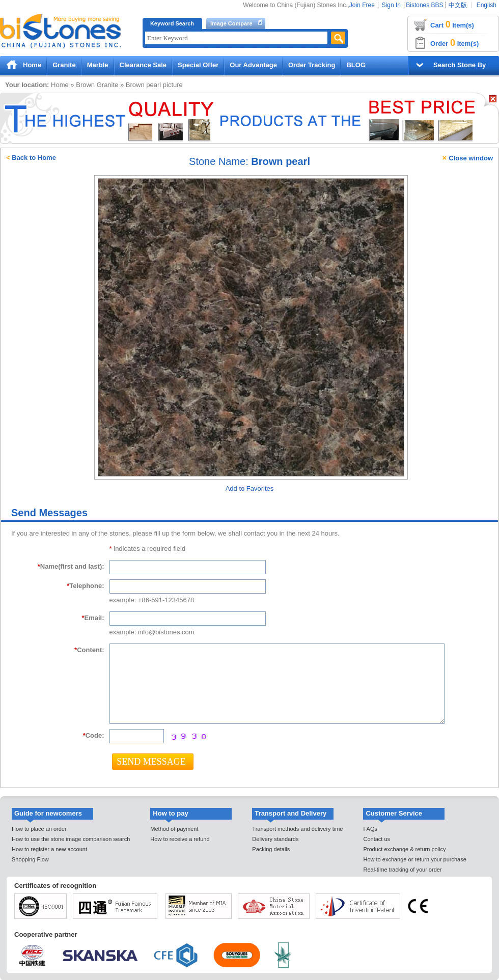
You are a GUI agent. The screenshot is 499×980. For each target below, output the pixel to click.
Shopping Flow (30, 859)
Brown (85, 85)
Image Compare (231, 23)
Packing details (271, 849)
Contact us (377, 839)
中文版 (458, 5)
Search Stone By (460, 65)
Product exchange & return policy (404, 849)
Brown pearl (143, 85)
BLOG (356, 65)
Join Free (362, 5)
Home (32, 65)
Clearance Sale (143, 65)
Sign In (391, 5)
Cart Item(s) (452, 24)
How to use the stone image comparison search (71, 839)
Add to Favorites (250, 488)
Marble (98, 65)
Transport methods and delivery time (297, 829)
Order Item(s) (454, 43)
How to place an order (39, 829)
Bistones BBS (424, 5)
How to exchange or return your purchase (414, 859)
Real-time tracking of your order (402, 870)
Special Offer (198, 65)
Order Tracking (312, 65)
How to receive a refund (180, 839)
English (487, 5)
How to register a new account (49, 849)
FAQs (370, 829)
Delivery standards (275, 839)
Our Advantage (253, 65)
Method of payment (174, 829)
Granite (64, 65)
